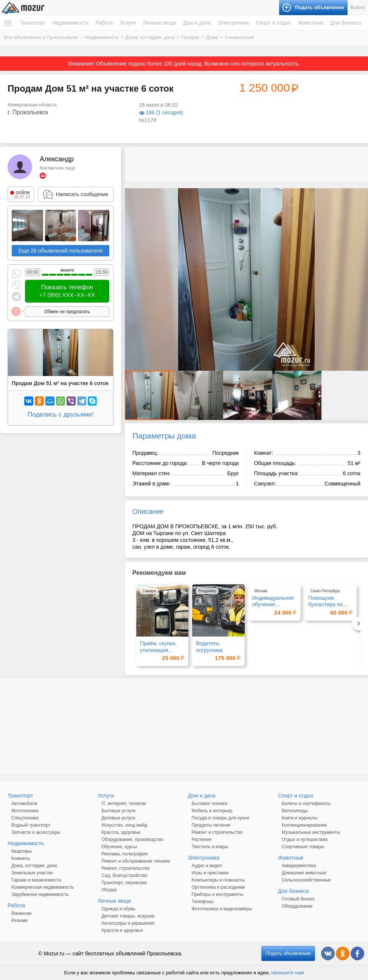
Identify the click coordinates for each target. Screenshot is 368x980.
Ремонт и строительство (217, 832)
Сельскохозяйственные (306, 880)
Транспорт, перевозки (124, 883)
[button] (361, 195)
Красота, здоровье (121, 832)
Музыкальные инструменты (311, 832)
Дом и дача (196, 23)
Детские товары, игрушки (128, 916)
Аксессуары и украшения (128, 923)
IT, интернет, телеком (123, 804)
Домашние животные (304, 873)
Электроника (233, 23)
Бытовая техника (210, 804)
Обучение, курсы (119, 847)
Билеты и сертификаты (306, 804)
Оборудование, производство (132, 840)
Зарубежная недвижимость (40, 894)
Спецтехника (25, 818)
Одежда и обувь (118, 909)
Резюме (19, 921)
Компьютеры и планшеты (218, 880)
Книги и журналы (300, 818)
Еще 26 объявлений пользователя (61, 251)
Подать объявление (288, 953)
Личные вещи (159, 23)
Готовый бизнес (298, 899)
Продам (190, 37)
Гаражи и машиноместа (36, 880)
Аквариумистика (299, 866)
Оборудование (297, 906)
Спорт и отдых (273, 23)
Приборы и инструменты (218, 894)
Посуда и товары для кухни (220, 818)
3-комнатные (239, 37)
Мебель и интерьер (212, 811)
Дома (212, 37)
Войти (358, 7)
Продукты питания (211, 825)
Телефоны (203, 902)
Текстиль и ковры (210, 847)
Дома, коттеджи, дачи (150, 37)
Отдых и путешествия (305, 840)
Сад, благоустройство (124, 875)
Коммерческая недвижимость (43, 887)
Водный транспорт (31, 825)
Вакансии (21, 913)
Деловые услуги (118, 818)
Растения (202, 840)
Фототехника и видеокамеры (222, 909)
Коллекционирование (304, 825)
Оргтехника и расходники (218, 887)
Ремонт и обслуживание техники (136, 861)
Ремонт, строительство (125, 868)
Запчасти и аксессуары (36, 832)
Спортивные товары (303, 847)
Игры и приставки (210, 873)
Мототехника (25, 811)
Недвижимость (70, 23)
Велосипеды (295, 811)
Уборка (109, 890)
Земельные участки (32, 873)
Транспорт (33, 23)
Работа (104, 23)
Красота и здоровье (122, 930)
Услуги (128, 23)
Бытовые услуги (118, 811)
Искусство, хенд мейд (124, 825)
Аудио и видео (207, 866)
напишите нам (287, 973)
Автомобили (24, 804)
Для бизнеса (346, 23)
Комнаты (21, 858)
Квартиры (22, 851)
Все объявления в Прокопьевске (41, 37)
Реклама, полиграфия (124, 854)
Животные (311, 23)
